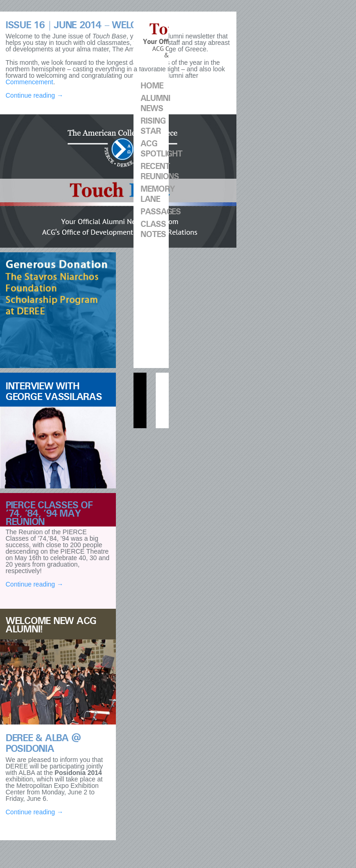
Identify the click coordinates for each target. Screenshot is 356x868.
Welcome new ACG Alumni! (51, 625)
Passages (155, 212)
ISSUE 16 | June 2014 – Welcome (81, 25)
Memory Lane (155, 194)
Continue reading (35, 95)
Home (152, 86)
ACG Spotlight (155, 149)
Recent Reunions (155, 172)
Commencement (29, 82)
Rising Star (153, 126)
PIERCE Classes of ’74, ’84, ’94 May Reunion (49, 514)
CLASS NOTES (153, 229)
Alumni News (155, 103)
